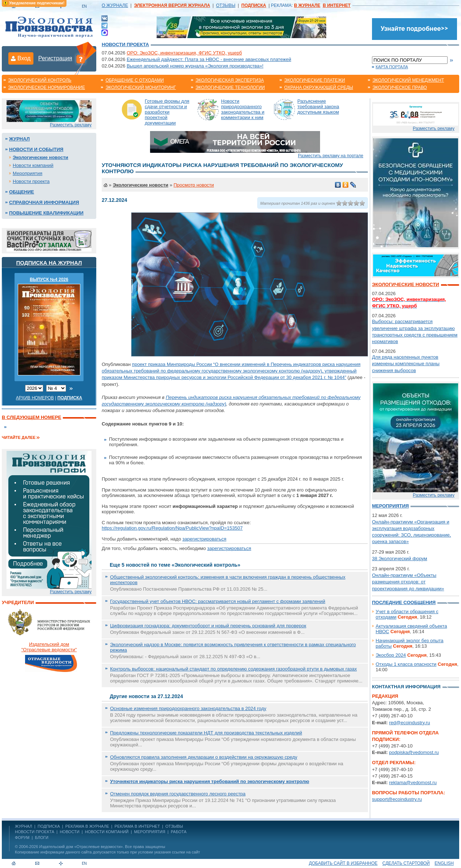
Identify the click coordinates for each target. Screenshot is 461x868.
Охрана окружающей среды (319, 87)
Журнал (19, 139)
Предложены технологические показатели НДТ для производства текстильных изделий (206, 733)
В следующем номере (31, 417)
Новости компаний (33, 165)
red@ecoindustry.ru (410, 723)
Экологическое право (400, 87)
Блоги (42, 838)
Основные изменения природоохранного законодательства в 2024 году (188, 708)
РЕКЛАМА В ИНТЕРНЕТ (137, 826)
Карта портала (392, 67)
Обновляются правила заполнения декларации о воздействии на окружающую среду (204, 757)
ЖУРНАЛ (23, 826)
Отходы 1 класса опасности (406, 664)
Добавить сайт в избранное (343, 863)
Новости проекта (125, 44)
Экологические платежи (314, 80)
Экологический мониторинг (141, 87)
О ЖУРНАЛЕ (115, 5)
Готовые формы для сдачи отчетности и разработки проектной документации (167, 112)
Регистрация (55, 58)
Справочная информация (44, 202)
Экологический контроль (40, 80)
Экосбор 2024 (391, 655)
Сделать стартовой (406, 863)
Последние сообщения (404, 602)
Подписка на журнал (49, 263)
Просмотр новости (194, 185)
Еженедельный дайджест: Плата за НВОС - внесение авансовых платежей (209, 59)
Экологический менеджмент (408, 80)
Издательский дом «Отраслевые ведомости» (81, 847)
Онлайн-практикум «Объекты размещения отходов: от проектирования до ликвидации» (408, 582)
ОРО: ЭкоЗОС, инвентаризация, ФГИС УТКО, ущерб (184, 53)
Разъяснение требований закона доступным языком (318, 107)
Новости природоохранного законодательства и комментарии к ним (243, 109)
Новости (69, 832)
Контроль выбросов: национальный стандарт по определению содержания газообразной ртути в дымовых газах (233, 669)
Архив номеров (35, 398)
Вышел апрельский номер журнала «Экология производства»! (195, 66)
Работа (179, 832)
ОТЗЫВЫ (226, 5)
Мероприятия (28, 173)
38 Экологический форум (400, 559)
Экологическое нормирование (46, 87)
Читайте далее (19, 437)
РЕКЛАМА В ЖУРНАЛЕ (87, 826)
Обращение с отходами (134, 80)
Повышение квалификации (46, 213)
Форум (22, 838)
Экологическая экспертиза (230, 80)
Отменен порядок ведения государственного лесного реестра (178, 794)
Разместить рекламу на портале (331, 156)
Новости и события (36, 149)
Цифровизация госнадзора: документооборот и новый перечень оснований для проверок (208, 626)
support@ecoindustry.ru (397, 799)
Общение (22, 192)
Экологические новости (41, 157)
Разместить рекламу (71, 125)
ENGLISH (444, 863)
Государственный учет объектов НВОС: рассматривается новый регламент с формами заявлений (218, 601)
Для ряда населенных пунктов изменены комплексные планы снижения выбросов (406, 364)
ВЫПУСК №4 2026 (49, 280)
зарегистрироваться (204, 539)
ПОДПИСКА (49, 826)
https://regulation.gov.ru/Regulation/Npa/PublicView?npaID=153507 (172, 528)
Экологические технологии (230, 87)
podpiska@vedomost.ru (414, 752)
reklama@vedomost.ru (413, 783)
